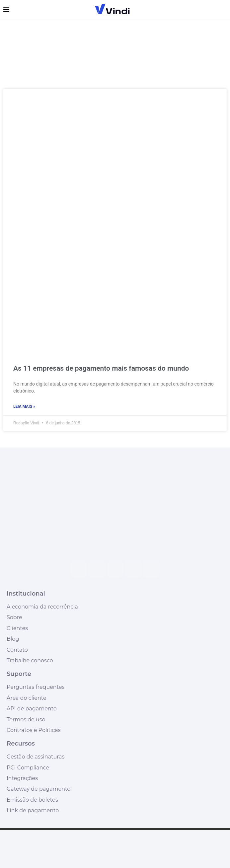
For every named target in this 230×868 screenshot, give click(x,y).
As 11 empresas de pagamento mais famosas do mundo (101, 368)
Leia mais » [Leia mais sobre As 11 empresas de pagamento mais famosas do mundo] (24, 406)
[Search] (223, 10)
